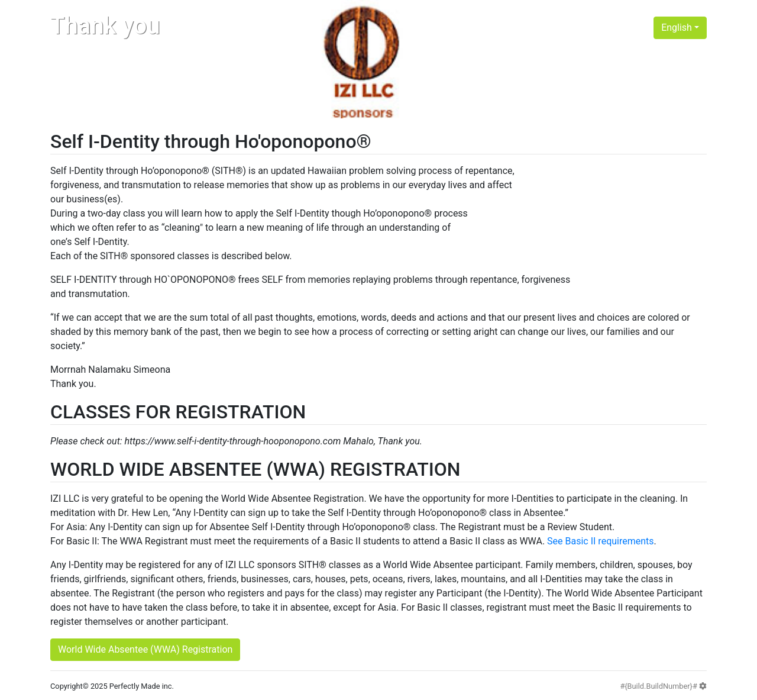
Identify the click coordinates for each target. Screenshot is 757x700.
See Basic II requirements (600, 541)
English (677, 28)
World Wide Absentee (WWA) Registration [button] (145, 649)
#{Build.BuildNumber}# (663, 686)
